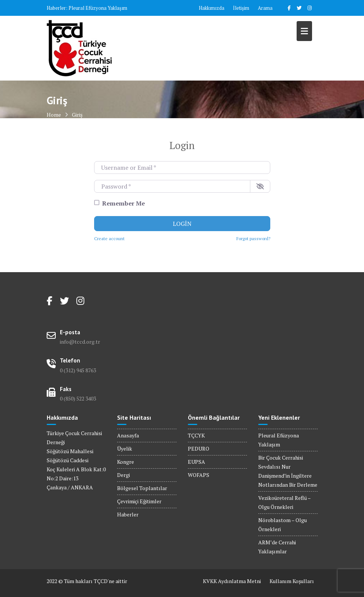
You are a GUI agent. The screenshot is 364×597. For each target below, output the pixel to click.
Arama (265, 8)
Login (182, 224)
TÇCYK (196, 435)
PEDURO (199, 449)
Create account (109, 238)
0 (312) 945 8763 (78, 370)
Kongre (126, 462)
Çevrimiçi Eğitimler (139, 501)
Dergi (123, 475)
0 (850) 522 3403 (78, 398)
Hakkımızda (212, 8)
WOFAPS (199, 475)
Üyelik (125, 449)
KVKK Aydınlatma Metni (232, 581)
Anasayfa (128, 435)
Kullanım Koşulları (292, 581)
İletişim (241, 8)
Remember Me (123, 203)
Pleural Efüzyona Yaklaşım (98, 8)
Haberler (128, 514)
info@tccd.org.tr (80, 342)
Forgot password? (253, 238)
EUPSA (196, 462)
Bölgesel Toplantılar (142, 488)
